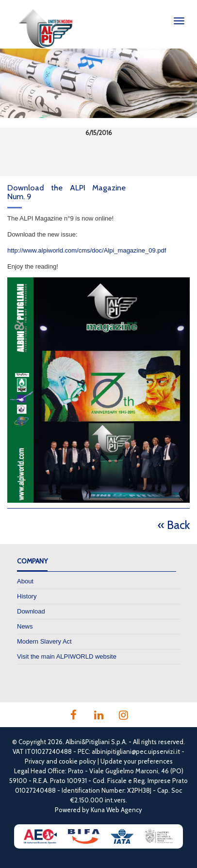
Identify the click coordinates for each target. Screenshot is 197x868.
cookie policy (77, 761)
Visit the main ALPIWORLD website (67, 656)
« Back (174, 525)
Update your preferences (137, 761)
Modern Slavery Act (44, 641)
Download (31, 611)
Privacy (35, 761)
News (25, 626)
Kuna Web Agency (116, 810)
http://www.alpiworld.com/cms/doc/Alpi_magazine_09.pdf (87, 250)
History (27, 596)
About (25, 581)
